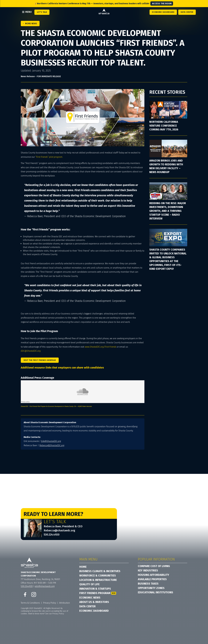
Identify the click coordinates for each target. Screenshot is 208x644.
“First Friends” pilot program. (49, 157)
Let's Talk (42, 12)
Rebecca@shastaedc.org (59, 530)
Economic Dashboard (163, 12)
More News (31, 23)
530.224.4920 (52, 535)
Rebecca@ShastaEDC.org (52, 445)
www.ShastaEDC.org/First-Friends (101, 347)
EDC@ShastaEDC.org (31, 351)
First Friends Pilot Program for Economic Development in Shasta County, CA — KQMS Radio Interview (61, 406)
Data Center (187, 12)
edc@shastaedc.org (45, 586)
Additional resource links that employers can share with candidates (62, 368)
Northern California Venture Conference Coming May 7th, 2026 (164, 126)
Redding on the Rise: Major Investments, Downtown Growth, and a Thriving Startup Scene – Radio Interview (168, 211)
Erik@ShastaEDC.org (51, 441)
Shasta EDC (25, 406)
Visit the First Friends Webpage (40, 360)
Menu (29, 12)
